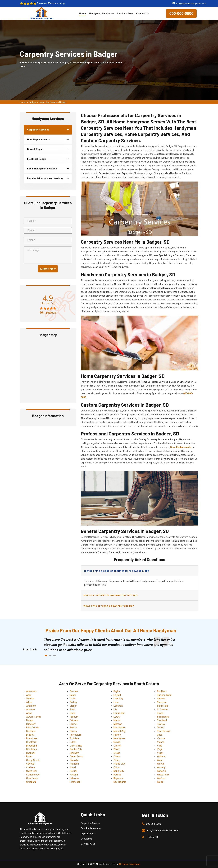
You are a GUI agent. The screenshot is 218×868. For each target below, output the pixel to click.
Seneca (161, 699)
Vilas (160, 746)
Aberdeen (31, 691)
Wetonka (162, 771)
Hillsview (74, 778)
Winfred (161, 778)
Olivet (116, 749)
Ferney (73, 731)
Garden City (76, 749)
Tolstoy (161, 724)
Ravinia (117, 775)
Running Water (165, 695)
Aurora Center (34, 717)
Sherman (162, 702)
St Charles (163, 709)
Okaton (117, 746)
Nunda (117, 742)
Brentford (31, 742)
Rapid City (119, 771)
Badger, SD (152, 837)
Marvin (117, 720)
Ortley (117, 760)
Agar (29, 695)
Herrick (73, 771)
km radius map (48, 369)
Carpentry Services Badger (53, 102)
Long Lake (119, 713)
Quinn (116, 767)
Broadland (32, 746)
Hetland (74, 775)
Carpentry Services (91, 823)
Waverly (161, 767)
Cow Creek (32, 778)
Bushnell (31, 753)
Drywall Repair (88, 834)
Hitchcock (75, 782)
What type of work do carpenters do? (109, 606)
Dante (73, 695)
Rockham (162, 691)
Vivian (160, 753)
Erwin (73, 713)
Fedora (73, 728)
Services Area (125, 14)
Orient (117, 756)
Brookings (32, 749)
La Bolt (117, 695)
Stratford (162, 720)
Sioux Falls (163, 706)
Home (82, 14)
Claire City (32, 771)
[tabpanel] (112, 645)
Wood (160, 782)
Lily (115, 709)
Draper (73, 706)
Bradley (30, 735)
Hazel (73, 767)
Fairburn (74, 717)
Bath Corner (33, 728)
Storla (160, 713)
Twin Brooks (164, 731)
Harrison (74, 764)
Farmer (74, 724)
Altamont (31, 706)
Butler (29, 756)
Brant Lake (32, 738)
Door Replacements (91, 828)
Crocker (74, 691)
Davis (73, 699)
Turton (161, 728)
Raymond (118, 778)
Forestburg (76, 735)
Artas (29, 713)
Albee (29, 702)
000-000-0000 (181, 13)
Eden (72, 709)
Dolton (73, 702)
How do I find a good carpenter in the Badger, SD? (116, 571)
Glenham (74, 753)
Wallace (161, 756)
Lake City (118, 699)
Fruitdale (74, 738)
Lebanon (118, 706)
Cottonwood (33, 775)
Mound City (119, 731)
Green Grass (76, 756)
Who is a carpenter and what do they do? (111, 595)
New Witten (120, 738)
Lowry (117, 717)
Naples (117, 735)
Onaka (117, 753)
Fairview (74, 720)
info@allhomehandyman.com (191, 4)
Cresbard (31, 782)
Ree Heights (120, 782)
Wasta (160, 764)
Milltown (118, 724)
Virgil (160, 749)
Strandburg (163, 717)
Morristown (120, 728)
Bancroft (31, 724)
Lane (116, 702)
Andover (31, 709)
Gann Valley (76, 746)
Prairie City (119, 764)
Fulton (73, 742)
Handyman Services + (101, 14)
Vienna (161, 742)
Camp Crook (33, 760)
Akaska (30, 699)
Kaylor (117, 691)
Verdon (161, 738)
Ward (160, 760)
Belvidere (31, 731)
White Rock (163, 775)
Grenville (74, 760)
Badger (32, 102)
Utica (160, 735)
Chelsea (30, 767)
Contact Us (142, 14)
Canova (30, 764)
